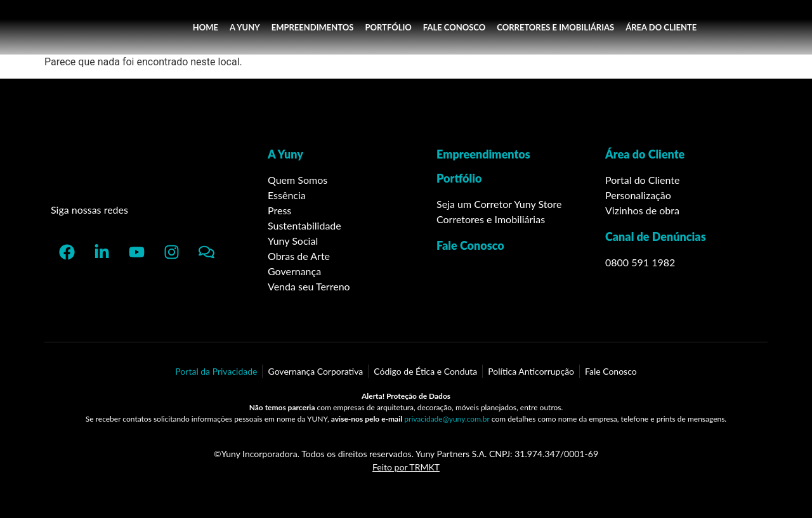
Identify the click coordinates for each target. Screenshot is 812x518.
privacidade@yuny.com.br (447, 419)
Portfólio (459, 178)
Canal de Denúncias (656, 236)
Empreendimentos (483, 154)
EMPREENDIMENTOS (313, 27)
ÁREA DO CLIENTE (661, 27)
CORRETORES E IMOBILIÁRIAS (555, 27)
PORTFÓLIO (388, 27)
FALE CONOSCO (454, 27)
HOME (206, 27)
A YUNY (245, 27)
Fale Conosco (470, 245)
